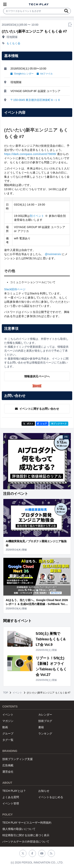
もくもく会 (13, 43)
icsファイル (45, 74)
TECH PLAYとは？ (14, 791)
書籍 (41, 727)
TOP (6, 693)
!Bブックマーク (59, 424)
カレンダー (45, 715)
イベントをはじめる (51, 797)
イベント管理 (11, 803)
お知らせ (44, 791)
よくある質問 (11, 797)
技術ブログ (45, 721)
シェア (42, 424)
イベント (17, 693)
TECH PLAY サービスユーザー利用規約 (27, 823)
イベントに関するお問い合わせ (37, 409)
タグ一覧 (8, 740)
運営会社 (8, 772)
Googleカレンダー (22, 74)
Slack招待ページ (15, 289)
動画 (5, 727)
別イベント (37, 216)
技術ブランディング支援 (18, 759)
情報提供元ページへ (37, 376)
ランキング (45, 734)
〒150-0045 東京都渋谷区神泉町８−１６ (35, 100)
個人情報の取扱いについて (19, 829)
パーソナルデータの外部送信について (26, 842)
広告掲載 (8, 765)
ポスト (28, 424)
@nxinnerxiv (53, 254)
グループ (8, 734)
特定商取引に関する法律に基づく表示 (26, 835)
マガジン (8, 721)
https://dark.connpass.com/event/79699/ (30, 154)
